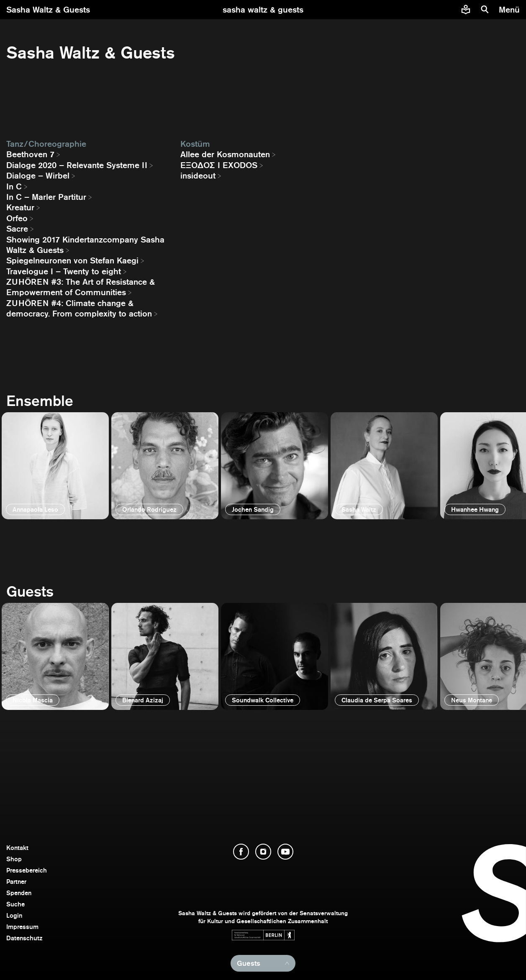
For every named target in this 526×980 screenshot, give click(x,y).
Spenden (19, 893)
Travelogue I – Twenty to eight (64, 271)
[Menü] (510, 10)
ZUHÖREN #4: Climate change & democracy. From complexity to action (79, 308)
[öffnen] (55, 466)
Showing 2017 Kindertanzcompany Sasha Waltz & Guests (85, 245)
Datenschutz (24, 938)
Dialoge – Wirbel (38, 176)
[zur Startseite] (263, 10)
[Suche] (485, 10)
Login (14, 915)
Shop (14, 859)
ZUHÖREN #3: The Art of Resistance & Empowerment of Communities (81, 287)
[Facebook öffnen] (241, 852)
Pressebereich (27, 870)
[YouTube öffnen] (285, 852)
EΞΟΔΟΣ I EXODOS (219, 165)
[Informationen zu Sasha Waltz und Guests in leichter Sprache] (466, 10)
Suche (15, 904)
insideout (198, 176)
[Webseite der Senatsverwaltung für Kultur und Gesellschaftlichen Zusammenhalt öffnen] (263, 935)
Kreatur (20, 207)
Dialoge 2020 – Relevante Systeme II (77, 165)
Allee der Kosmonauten (225, 154)
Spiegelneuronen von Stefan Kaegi (72, 260)
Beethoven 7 (30, 154)
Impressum (22, 927)
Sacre (17, 229)
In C (14, 186)
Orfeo (17, 218)
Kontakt (17, 848)
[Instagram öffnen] (263, 852)
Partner (16, 882)
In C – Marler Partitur (46, 197)
